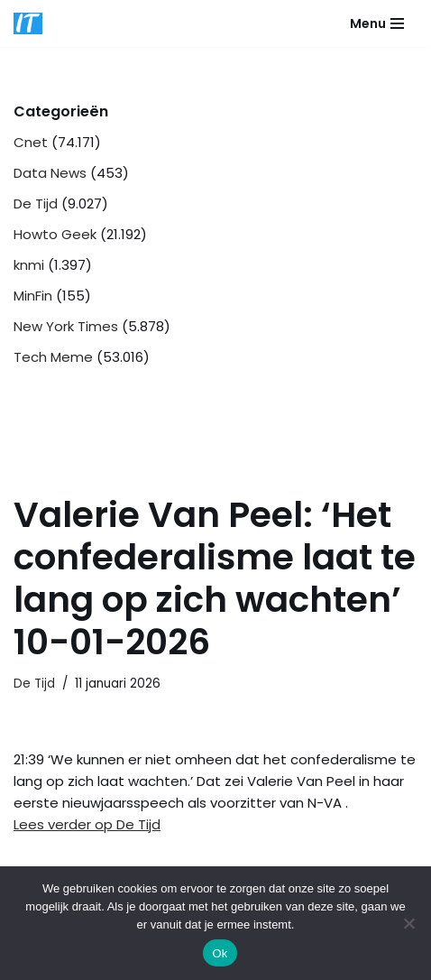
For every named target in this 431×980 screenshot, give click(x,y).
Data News (50, 173)
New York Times (66, 326)
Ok (220, 953)
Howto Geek (55, 234)
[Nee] (408, 923)
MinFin (33, 296)
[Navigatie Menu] (377, 23)
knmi (29, 265)
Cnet (31, 142)
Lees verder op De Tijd (87, 824)
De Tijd (36, 203)
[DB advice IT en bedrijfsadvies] (28, 23)
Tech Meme (53, 357)
